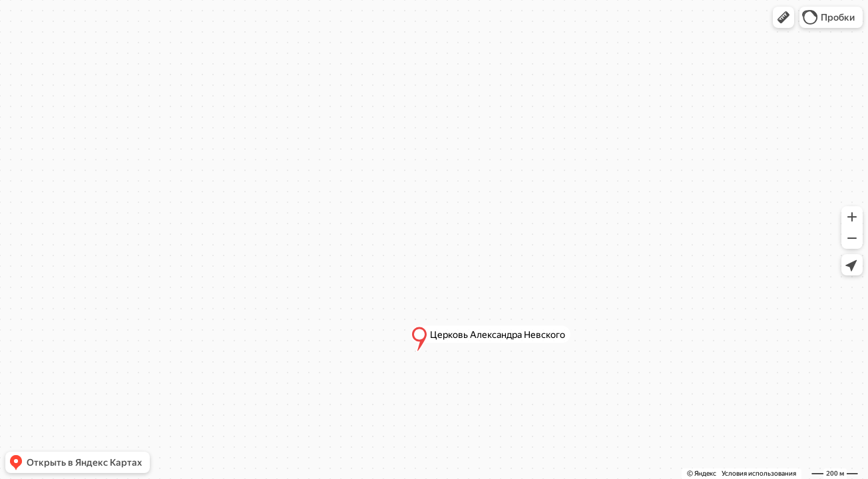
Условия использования (759, 473)
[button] (783, 17)
